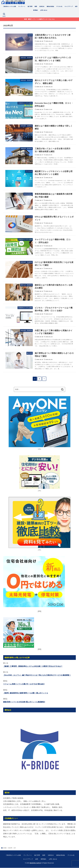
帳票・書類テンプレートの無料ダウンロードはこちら (39, 19)
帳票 (36, 6)
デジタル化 (59, 6)
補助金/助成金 (50, 6)
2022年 (10, 848)
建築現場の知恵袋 (35, 863)
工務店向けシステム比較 (10, 6)
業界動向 (36, 10)
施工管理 (30, 6)
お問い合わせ (44, 10)
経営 (76, 6)
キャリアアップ (69, 6)
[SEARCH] (4, 15)
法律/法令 (42, 6)
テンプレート (22, 6)
